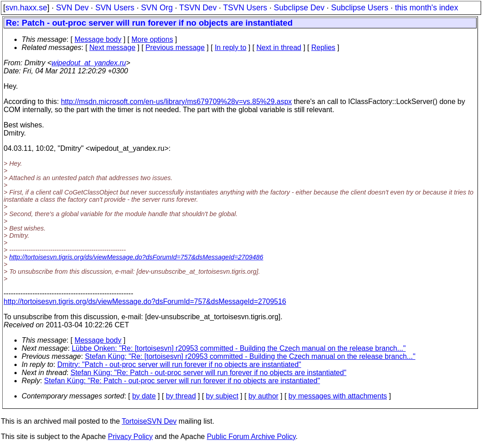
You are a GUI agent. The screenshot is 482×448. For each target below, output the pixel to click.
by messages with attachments (338, 396)
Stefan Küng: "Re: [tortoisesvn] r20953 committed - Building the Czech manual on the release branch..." (250, 356)
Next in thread (279, 48)
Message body (98, 39)
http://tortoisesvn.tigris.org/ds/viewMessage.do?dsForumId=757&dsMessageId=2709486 (136, 257)
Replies (323, 48)
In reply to (231, 48)
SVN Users (115, 8)
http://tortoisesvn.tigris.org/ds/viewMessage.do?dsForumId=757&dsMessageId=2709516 (145, 301)
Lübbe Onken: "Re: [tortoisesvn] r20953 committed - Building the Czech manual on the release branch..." (239, 348)
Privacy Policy (130, 437)
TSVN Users (245, 8)
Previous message (175, 48)
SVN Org (157, 8)
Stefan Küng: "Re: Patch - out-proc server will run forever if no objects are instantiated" (209, 373)
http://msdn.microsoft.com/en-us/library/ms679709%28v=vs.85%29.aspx (176, 102)
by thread (181, 396)
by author (263, 396)
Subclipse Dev (299, 8)
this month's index (427, 8)
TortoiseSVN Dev (149, 421)
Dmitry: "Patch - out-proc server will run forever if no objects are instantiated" (179, 364)
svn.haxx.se (26, 8)
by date (144, 396)
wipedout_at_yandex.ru (89, 63)
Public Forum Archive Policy (251, 437)
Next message (112, 48)
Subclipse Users (360, 8)
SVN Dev (72, 8)
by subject (222, 396)
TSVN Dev (198, 8)
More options (152, 39)
